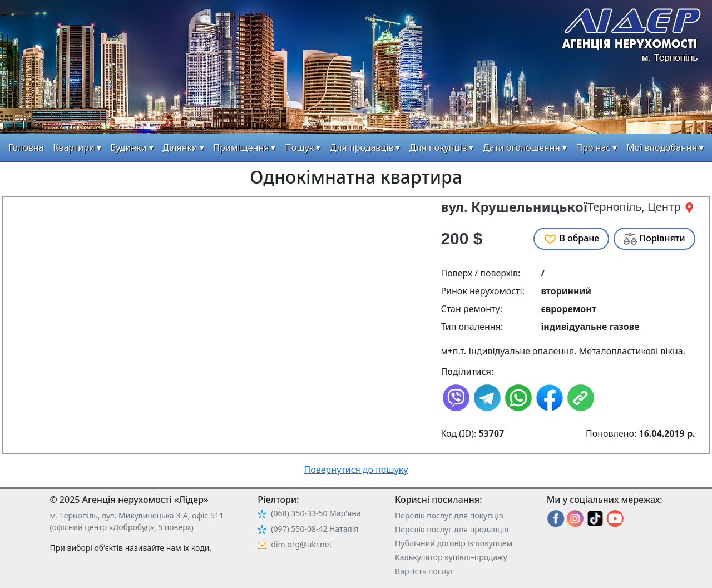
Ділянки (180, 147)
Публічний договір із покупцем (454, 543)
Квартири (74, 147)
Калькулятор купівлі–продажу (451, 557)
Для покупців (438, 147)
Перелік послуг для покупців (449, 515)
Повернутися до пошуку (356, 470)
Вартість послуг (424, 571)
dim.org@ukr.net (301, 544)
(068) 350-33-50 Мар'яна (316, 513)
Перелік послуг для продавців (452, 529)
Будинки (129, 147)
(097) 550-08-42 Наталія (315, 529)
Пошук (299, 147)
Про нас (594, 147)
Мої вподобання (662, 147)
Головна (26, 147)
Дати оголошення (521, 147)
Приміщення (241, 147)
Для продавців (362, 147)
